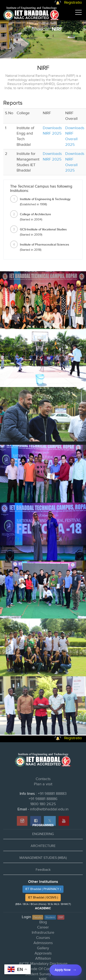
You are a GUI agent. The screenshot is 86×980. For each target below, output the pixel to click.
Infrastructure (43, 933)
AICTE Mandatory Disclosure (43, 964)
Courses (43, 938)
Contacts (43, 779)
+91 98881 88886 (43, 799)
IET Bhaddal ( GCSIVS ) (43, 898)
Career (43, 927)
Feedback (43, 870)
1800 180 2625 (43, 804)
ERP (61, 917)
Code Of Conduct (43, 969)
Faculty (38, 917)
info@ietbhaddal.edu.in (49, 809)
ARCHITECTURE (43, 846)
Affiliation (43, 958)
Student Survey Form (43, 974)
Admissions (43, 943)
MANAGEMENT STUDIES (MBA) (43, 858)
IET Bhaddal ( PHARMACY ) (43, 889)
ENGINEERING (43, 834)
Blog (43, 922)
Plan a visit (43, 784)
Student (50, 917)
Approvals (43, 953)
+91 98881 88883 (52, 794)
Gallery (43, 948)
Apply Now (63, 970)
